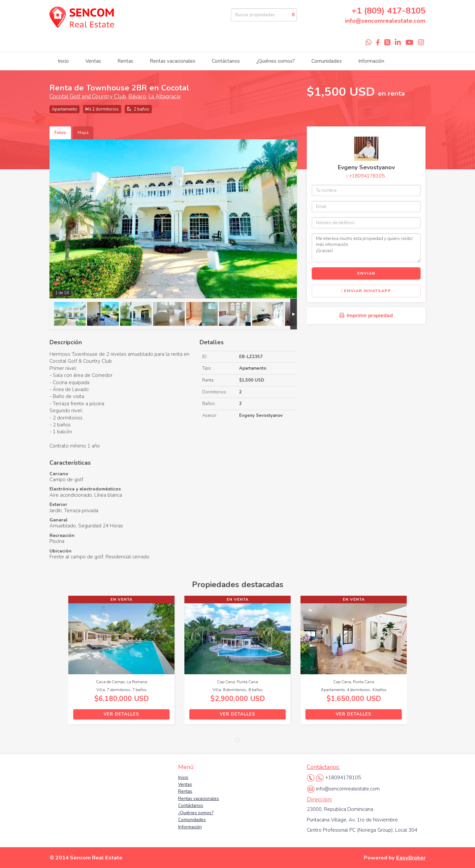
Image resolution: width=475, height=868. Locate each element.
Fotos (60, 133)
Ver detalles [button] (121, 714)
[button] (59, 663)
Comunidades (327, 61)
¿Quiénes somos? (276, 61)
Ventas (93, 61)
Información (371, 61)
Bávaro (137, 97)
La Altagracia (164, 97)
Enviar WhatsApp (366, 291)
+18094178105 (367, 176)
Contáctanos (226, 61)
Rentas (125, 61)
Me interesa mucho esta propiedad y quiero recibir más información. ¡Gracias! (366, 248)
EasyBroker (411, 858)
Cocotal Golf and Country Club (88, 97)
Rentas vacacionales (173, 61)
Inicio (63, 61)
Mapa (83, 133)
